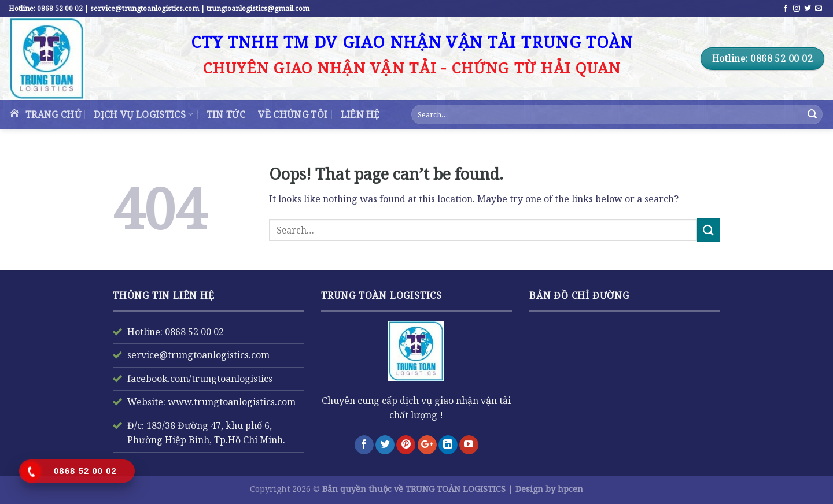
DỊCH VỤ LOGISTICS (143, 114)
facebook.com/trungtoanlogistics (200, 379)
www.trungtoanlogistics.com (231, 402)
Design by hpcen (549, 489)
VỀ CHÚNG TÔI (293, 114)
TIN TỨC (226, 114)
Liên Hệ (360, 114)
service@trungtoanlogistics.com (198, 355)
